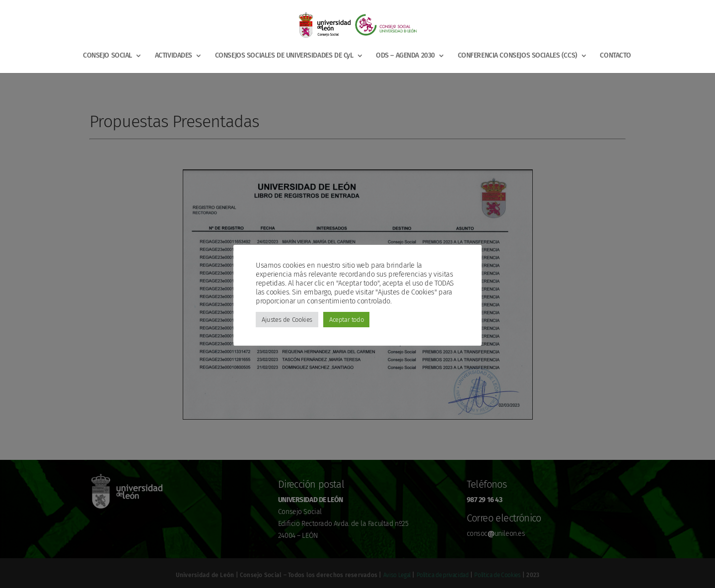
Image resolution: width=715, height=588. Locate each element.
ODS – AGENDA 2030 (405, 56)
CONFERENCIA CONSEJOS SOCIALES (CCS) (518, 56)
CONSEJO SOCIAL (107, 56)
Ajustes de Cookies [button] (287, 320)
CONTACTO (615, 56)
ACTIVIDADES (174, 56)
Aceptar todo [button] (346, 320)
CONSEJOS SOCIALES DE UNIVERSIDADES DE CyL (284, 56)
